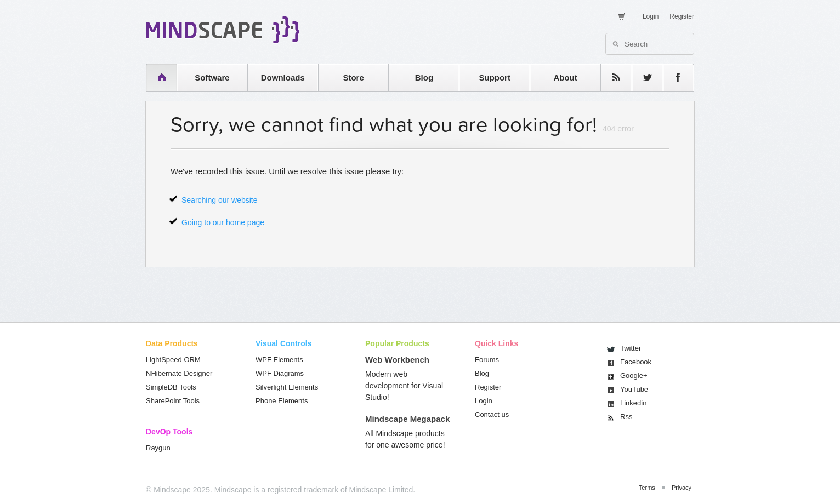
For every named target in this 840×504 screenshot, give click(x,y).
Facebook (636, 362)
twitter (642, 78)
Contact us (492, 414)
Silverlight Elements (287, 387)
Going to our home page (223, 222)
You (634, 389)
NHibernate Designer (179, 373)
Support (495, 78)
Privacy (682, 488)
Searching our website (220, 200)
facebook (673, 78)
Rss (626, 417)
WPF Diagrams (280, 373)
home (156, 78)
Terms (647, 488)
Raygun (158, 448)
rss (611, 78)
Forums (487, 360)
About (565, 78)
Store (353, 78)
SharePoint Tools (173, 401)
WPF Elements (279, 360)
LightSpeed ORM (173, 360)
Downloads (283, 78)
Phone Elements (282, 401)
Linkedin (633, 403)
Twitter (631, 348)
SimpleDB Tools (171, 387)
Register (682, 16)
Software (212, 78)
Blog (424, 78)
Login (651, 16)
